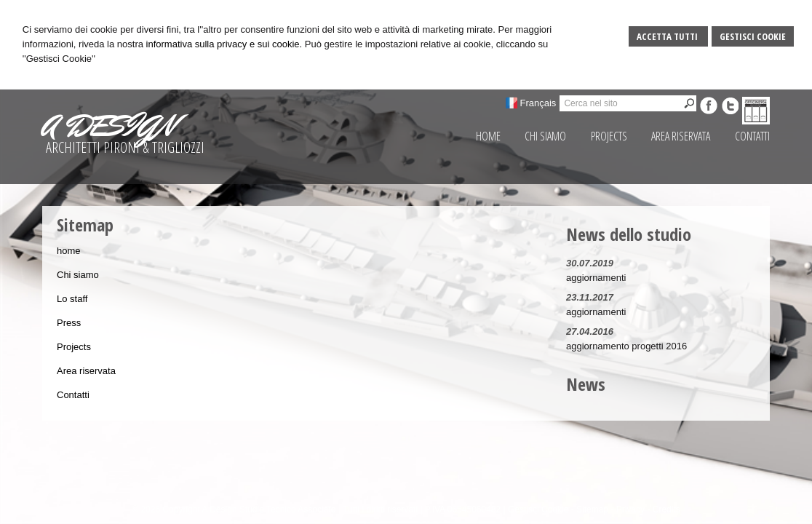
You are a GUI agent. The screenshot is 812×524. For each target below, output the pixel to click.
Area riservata (86, 371)
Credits (666, 509)
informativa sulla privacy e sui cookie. (224, 44)
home (69, 251)
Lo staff (72, 299)
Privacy (630, 509)
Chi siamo (78, 275)
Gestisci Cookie (753, 36)
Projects (74, 347)
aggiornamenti (596, 278)
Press (69, 323)
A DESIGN (108, 126)
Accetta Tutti (668, 36)
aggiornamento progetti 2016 (626, 346)
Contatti (73, 395)
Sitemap (592, 509)
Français (538, 103)
